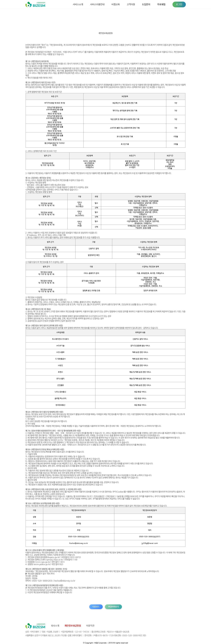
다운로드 (96, 607)
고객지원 (131, 4)
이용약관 (90, 626)
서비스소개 (78, 4)
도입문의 (146, 4)
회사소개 (55, 626)
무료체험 (161, 4)
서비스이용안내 (97, 4)
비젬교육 (116, 4)
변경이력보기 (113, 607)
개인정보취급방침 (73, 626)
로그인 (179, 4)
